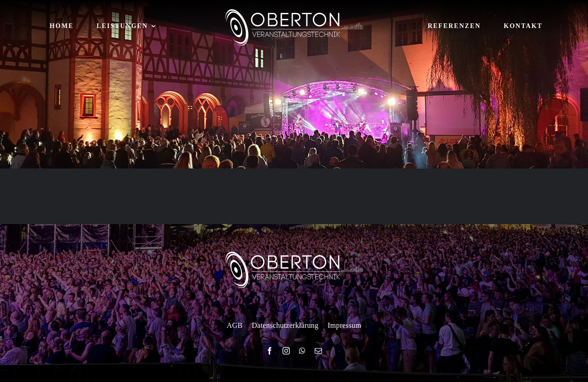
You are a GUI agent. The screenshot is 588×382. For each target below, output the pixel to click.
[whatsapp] (302, 351)
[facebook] (270, 351)
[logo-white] (294, 13)
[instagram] (286, 351)
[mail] (318, 351)
